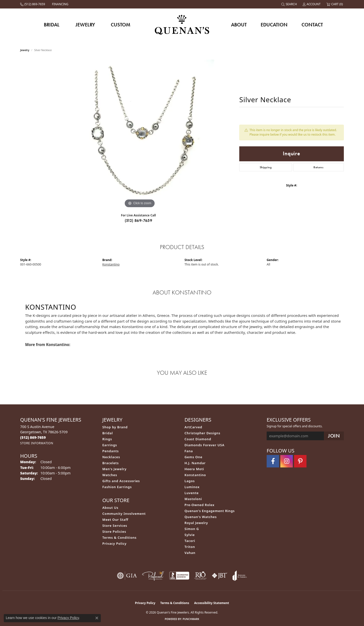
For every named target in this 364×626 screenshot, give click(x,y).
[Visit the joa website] (240, 576)
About (239, 25)
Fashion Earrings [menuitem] (117, 487)
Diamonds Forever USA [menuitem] (205, 445)
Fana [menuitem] (189, 451)
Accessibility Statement (212, 603)
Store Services (115, 526)
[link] (33, 4)
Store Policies (114, 532)
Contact (312, 25)
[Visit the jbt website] (220, 576)
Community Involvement (124, 514)
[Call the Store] (33, 437)
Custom (121, 25)
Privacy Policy (114, 543)
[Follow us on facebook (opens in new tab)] (273, 461)
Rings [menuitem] (107, 439)
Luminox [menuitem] (192, 487)
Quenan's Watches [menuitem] (201, 517)
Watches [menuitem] (110, 475)
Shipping (266, 167)
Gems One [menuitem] (193, 457)
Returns (318, 167)
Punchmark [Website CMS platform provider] (191, 619)
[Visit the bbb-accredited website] (179, 576)
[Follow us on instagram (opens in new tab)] (287, 461)
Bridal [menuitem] (108, 433)
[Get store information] (37, 443)
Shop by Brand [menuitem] (115, 427)
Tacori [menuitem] (190, 541)
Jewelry (85, 25)
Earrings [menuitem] (110, 445)
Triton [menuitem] (190, 547)
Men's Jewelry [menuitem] (114, 469)
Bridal (52, 25)
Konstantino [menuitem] (195, 475)
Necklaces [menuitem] (111, 457)
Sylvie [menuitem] (190, 535)
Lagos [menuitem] (190, 481)
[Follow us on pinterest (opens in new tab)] (300, 461)
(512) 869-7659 (139, 221)
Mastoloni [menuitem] (193, 499)
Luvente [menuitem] (192, 493)
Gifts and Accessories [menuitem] (121, 481)
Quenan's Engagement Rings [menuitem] (210, 511)
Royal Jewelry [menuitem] (196, 523)
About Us (110, 508)
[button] (290, 4)
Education (274, 25)
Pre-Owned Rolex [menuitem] (199, 505)
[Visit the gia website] (127, 576)
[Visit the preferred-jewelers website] (153, 576)
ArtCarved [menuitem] (193, 427)
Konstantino (111, 264)
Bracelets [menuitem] (111, 463)
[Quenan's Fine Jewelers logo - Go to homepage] (182, 25)
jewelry (25, 50)
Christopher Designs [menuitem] (202, 433)
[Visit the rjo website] (200, 576)
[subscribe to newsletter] (334, 436)
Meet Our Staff (115, 520)
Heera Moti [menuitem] (194, 469)
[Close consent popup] (97, 618)
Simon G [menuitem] (192, 529)
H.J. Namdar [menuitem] (195, 463)
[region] (140, 134)
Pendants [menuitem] (111, 451)
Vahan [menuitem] (190, 553)
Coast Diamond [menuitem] (198, 439)
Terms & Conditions (120, 537)
